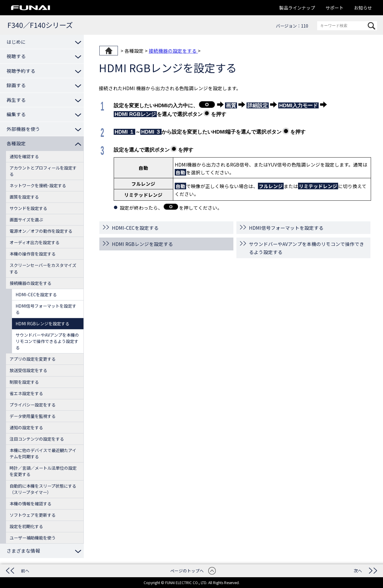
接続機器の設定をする (173, 51)
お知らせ (363, 8)
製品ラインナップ (297, 8)
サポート (335, 8)
